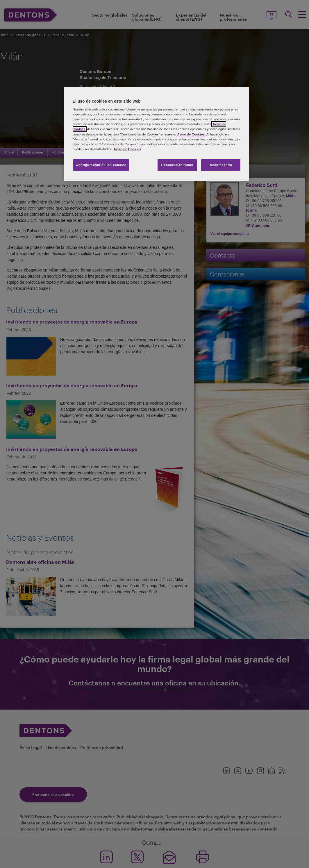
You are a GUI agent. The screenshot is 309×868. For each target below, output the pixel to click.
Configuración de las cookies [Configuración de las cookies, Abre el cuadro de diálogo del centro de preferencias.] (101, 165)
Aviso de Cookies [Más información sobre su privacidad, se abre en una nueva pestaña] (127, 149)
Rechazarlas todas (177, 165)
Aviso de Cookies (191, 134)
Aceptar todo (221, 165)
